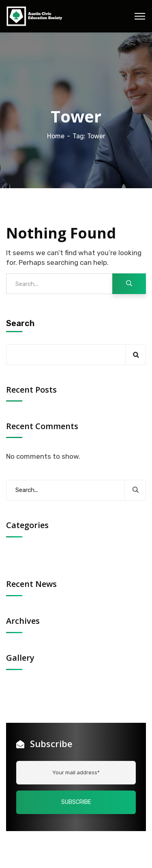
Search (20, 323)
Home (56, 136)
